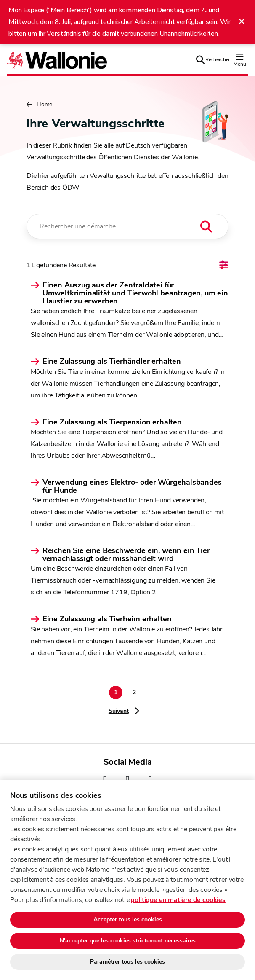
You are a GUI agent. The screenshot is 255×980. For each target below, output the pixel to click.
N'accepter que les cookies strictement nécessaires (128, 941)
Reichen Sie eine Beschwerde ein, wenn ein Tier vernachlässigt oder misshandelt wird (126, 555)
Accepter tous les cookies (128, 920)
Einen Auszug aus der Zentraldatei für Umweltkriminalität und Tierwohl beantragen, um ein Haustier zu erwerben (135, 293)
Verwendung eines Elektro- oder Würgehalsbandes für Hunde (132, 486)
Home (39, 105)
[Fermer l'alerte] (242, 22)
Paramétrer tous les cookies (127, 962)
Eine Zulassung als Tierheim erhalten (107, 619)
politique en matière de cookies (178, 900)
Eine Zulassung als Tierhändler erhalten (112, 361)
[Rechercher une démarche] (127, 226)
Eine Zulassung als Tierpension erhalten (112, 422)
